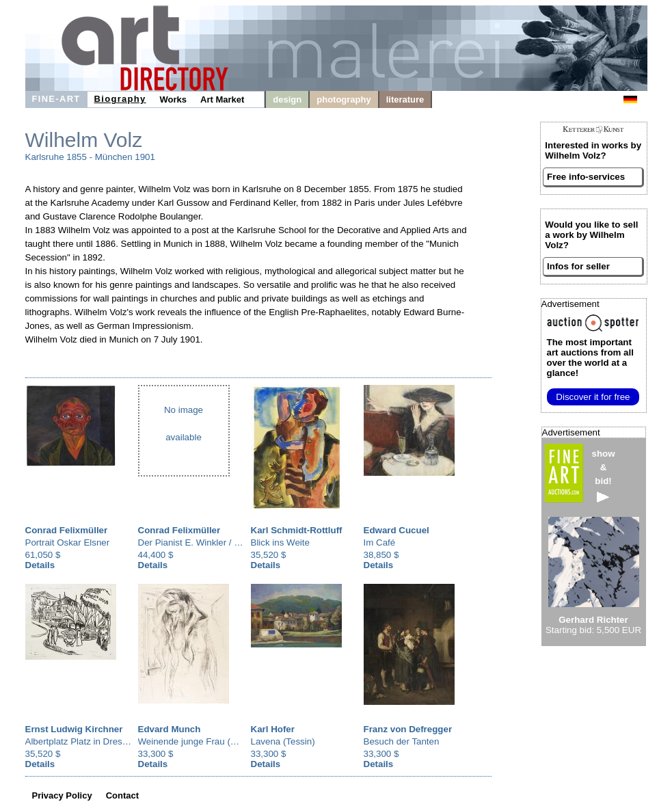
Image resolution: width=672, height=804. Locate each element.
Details (40, 565)
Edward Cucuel (397, 530)
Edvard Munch (170, 729)
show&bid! (604, 475)
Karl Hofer (273, 729)
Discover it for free (593, 397)
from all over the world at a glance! (590, 358)
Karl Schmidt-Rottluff (297, 530)
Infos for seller (578, 266)
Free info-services (586, 177)
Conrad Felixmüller (67, 530)
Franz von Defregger (408, 729)
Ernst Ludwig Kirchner (74, 729)
